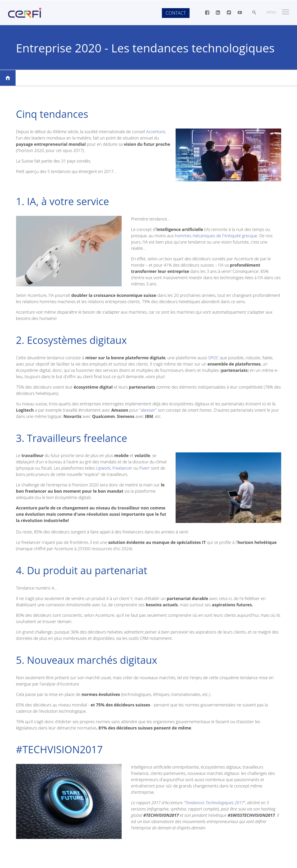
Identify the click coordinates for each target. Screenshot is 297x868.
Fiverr (145, 468)
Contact (175, 13)
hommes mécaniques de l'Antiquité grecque (216, 236)
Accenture (156, 132)
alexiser (148, 410)
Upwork (103, 468)
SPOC (213, 358)
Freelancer (123, 468)
